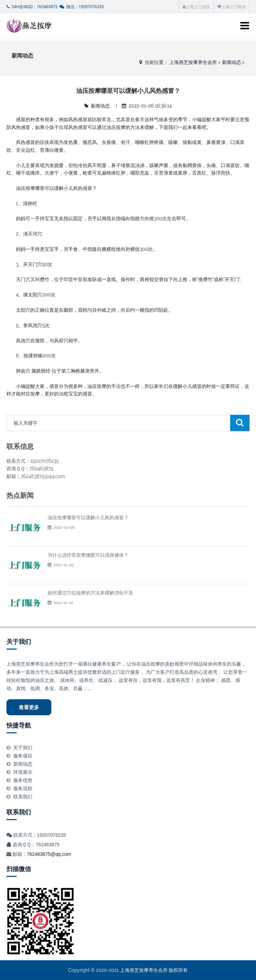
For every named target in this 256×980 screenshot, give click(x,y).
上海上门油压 (196, 7)
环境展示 (23, 772)
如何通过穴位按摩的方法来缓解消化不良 (90, 593)
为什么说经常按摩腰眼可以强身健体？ (88, 555)
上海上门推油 (232, 7)
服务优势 (23, 780)
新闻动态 (232, 62)
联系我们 (23, 797)
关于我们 (19, 642)
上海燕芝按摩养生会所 (193, 62)
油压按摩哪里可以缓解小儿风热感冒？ (88, 518)
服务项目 (23, 756)
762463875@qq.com (49, 854)
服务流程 (23, 788)
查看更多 (29, 707)
